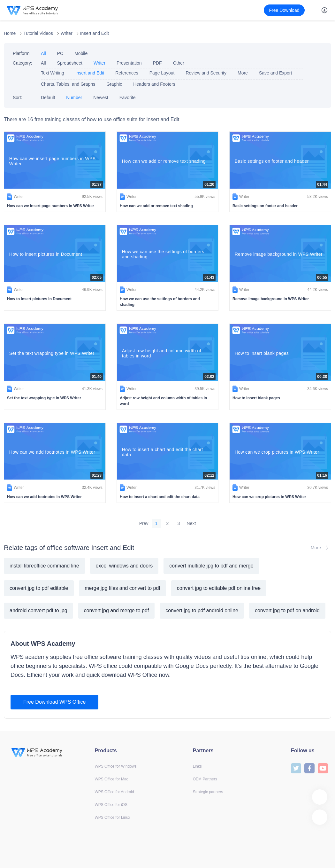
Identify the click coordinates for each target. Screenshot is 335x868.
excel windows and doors (124, 566)
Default (48, 98)
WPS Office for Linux (112, 817)
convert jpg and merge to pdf (117, 610)
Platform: (22, 53)
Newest (101, 98)
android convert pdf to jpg (38, 610)
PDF (157, 63)
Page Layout (162, 73)
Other (179, 63)
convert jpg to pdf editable (39, 588)
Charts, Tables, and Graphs (68, 84)
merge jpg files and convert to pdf (122, 588)
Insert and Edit (95, 33)
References (127, 73)
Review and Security (206, 73)
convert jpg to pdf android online (202, 610)
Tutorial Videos (38, 33)
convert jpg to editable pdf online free (219, 588)
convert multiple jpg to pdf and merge (211, 566)
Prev (144, 523)
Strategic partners (208, 792)
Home (10, 33)
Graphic (114, 84)
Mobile (81, 53)
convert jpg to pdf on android (287, 610)
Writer (67, 33)
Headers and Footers (154, 84)
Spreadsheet (70, 63)
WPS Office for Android (114, 792)
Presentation (129, 63)
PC (60, 53)
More (243, 73)
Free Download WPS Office (54, 702)
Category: (23, 63)
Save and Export (276, 73)
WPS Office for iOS (111, 805)
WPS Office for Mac (111, 779)
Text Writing (53, 73)
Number (74, 98)
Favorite (128, 98)
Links (197, 766)
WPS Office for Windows (115, 766)
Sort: (18, 98)
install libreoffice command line (44, 566)
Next (191, 523)
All (43, 53)
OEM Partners (205, 779)
